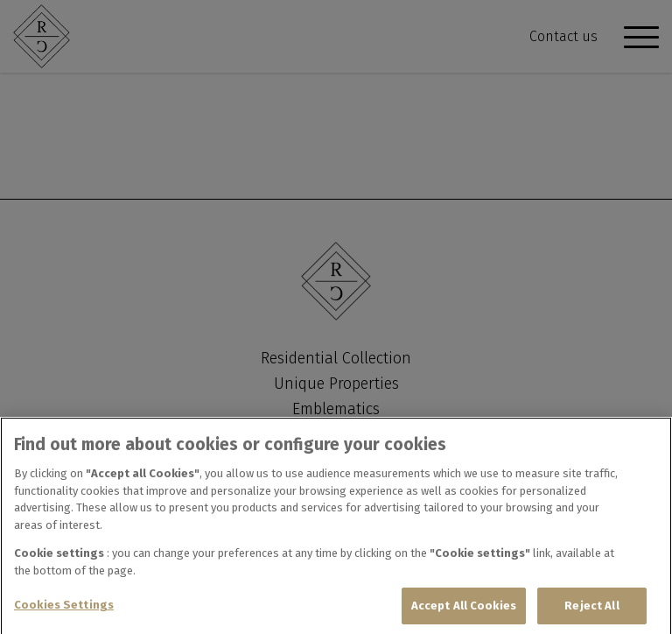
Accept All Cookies (464, 608)
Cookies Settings (64, 607)
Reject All (591, 608)
